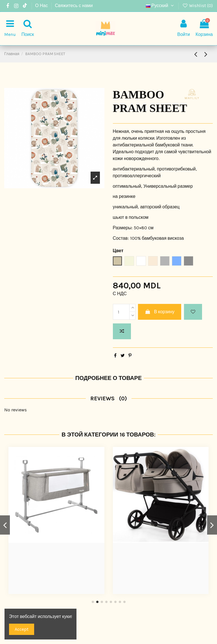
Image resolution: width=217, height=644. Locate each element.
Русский (161, 6)
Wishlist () (197, 6)
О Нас (42, 6)
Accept (22, 629)
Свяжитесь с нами (74, 6)
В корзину (160, 312)
